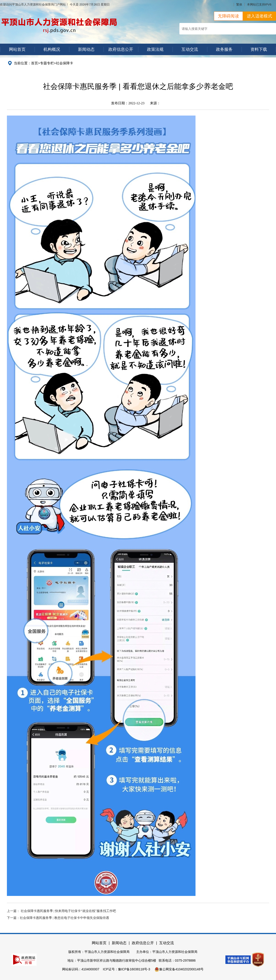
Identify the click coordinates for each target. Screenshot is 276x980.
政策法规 (155, 49)
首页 (34, 63)
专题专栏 (47, 63)
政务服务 (224, 49)
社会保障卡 (65, 63)
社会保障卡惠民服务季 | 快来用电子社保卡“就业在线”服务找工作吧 (68, 911)
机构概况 (52, 49)
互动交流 (190, 49)
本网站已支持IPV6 (259, 4)
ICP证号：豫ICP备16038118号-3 (126, 969)
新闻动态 (86, 49)
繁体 (239, 4)
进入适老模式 (259, 16)
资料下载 (259, 49)
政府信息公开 (121, 49)
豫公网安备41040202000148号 (179, 969)
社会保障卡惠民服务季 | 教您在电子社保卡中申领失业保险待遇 (64, 918)
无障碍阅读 (228, 16)
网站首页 (17, 49)
